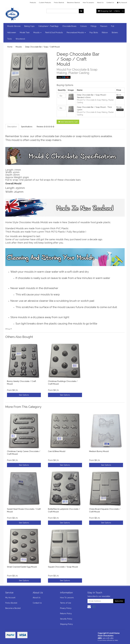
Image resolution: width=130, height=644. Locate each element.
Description (12, 127)
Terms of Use (66, 603)
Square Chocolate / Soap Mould (63, 567)
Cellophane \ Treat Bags (48, 26)
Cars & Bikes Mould (57, 451)
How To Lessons (88, 3)
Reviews (45, 127)
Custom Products (45, 3)
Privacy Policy (66, 608)
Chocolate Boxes (69, 26)
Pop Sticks (94, 33)
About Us (100, 3)
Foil (113, 26)
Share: (64, 77)
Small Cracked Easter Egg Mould (22, 567)
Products (33, 3)
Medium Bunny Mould (99, 451)
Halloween (12, 33)
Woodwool (20, 39)
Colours (84, 26)
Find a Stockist (59, 3)
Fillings (94, 26)
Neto (116, 640)
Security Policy (66, 619)
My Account (10, 598)
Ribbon (105, 33)
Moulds (37, 33)
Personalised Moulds (76, 33)
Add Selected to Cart (68, 122)
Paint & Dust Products (54, 33)
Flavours (104, 26)
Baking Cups (29, 26)
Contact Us (110, 3)
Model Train (25, 33)
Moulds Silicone (14, 26)
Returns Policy (66, 614)
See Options (24, 395)
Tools (10, 39)
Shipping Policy (66, 624)
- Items (109, 11)
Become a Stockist (73, 3)
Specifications (27, 127)
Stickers (115, 33)
